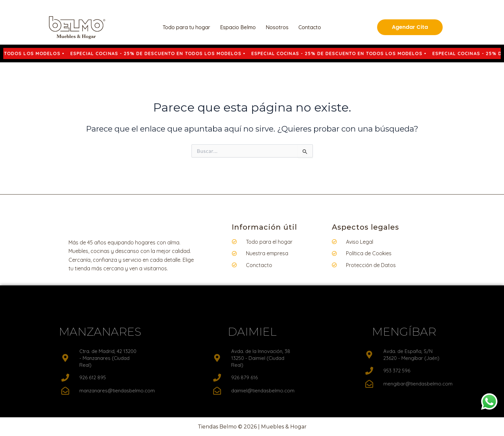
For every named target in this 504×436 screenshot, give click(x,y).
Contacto (310, 27)
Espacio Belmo (238, 27)
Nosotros (277, 27)
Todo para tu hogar (186, 27)
